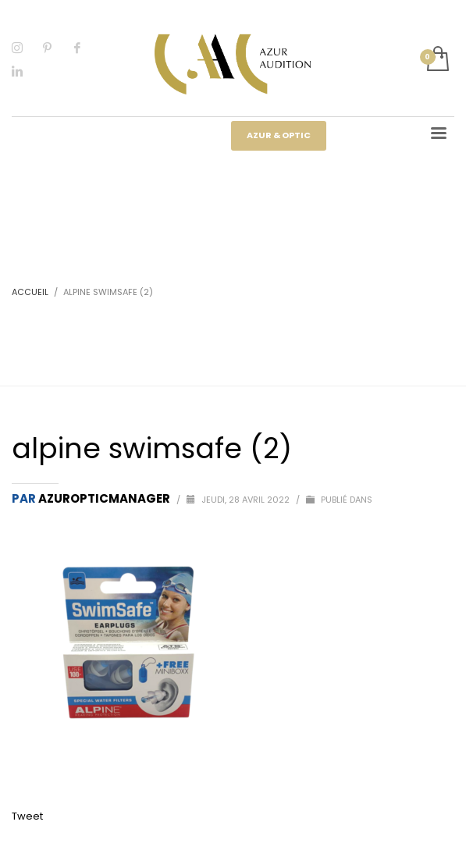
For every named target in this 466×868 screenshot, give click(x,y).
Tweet (27, 816)
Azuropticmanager (105, 498)
